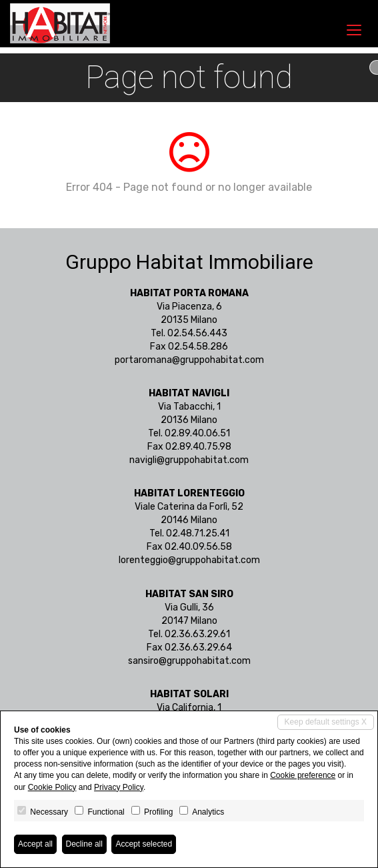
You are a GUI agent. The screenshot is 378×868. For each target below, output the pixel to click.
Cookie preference (303, 775)
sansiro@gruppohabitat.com (189, 661)
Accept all (35, 844)
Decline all (84, 844)
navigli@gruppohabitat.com (189, 460)
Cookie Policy (52, 787)
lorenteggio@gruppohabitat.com (189, 560)
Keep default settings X (326, 722)
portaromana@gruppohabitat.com (189, 360)
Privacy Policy (119, 787)
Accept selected (144, 844)
